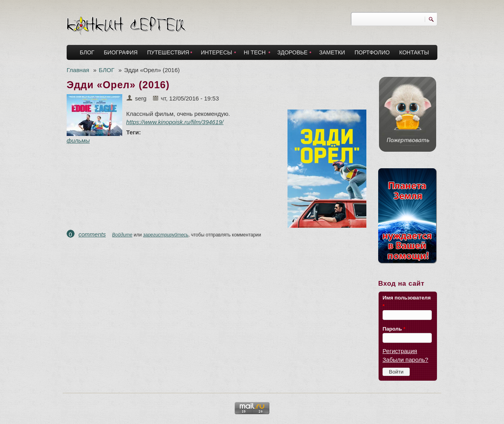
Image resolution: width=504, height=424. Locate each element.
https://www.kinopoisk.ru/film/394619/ (175, 122)
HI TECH (255, 52)
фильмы (78, 140)
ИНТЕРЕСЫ (216, 52)
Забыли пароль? (405, 360)
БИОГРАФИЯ (121, 52)
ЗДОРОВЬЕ (292, 52)
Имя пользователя (407, 302)
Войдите (122, 235)
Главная (78, 70)
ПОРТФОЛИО (372, 52)
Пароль (394, 329)
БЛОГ (87, 52)
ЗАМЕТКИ (332, 52)
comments (92, 234)
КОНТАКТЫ (414, 52)
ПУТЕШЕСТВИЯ (168, 52)
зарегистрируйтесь (166, 235)
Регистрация (400, 351)
